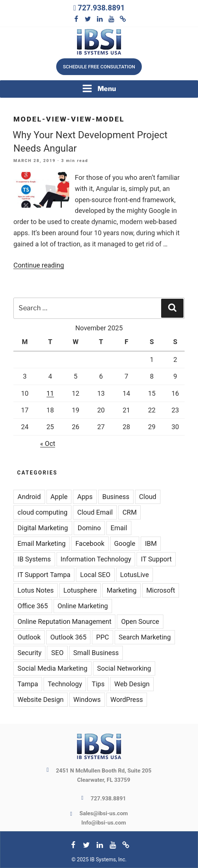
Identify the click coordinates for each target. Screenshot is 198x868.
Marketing (121, 590)
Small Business (96, 653)
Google (125, 543)
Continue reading (39, 265)
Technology (65, 684)
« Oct (48, 443)
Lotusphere (80, 590)
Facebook (90, 543)
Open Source (140, 621)
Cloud (148, 497)
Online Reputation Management (64, 621)
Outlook (29, 637)
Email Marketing (41, 543)
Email (119, 528)
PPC (102, 637)
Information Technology (96, 559)
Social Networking (124, 668)
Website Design (41, 699)
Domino (89, 528)
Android (29, 497)
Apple (59, 497)
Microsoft (161, 590)
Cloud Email (95, 512)
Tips (98, 684)
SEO (57, 653)
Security (29, 653)
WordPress (127, 699)
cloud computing (42, 512)
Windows (87, 699)
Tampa (28, 684)
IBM (151, 543)
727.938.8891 (101, 8)
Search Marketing (145, 637)
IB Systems (34, 559)
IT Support (156, 559)
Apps (85, 497)
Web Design (132, 684)
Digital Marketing (43, 528)
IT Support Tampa (44, 575)
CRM (130, 512)
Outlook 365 (68, 637)
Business (116, 497)
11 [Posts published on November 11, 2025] (50, 393)
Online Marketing (83, 606)
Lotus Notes (36, 590)
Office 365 (33, 606)
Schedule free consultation (99, 67)
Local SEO (95, 575)
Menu (99, 88)
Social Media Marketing (52, 668)
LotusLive (135, 575)
